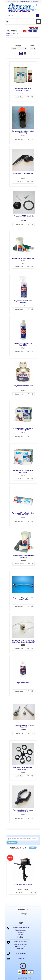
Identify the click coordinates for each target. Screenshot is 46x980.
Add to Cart (19, 97)
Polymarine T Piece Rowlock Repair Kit (23, 726)
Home (8, 34)
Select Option (19, 394)
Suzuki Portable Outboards (23, 885)
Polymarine (10, 35)
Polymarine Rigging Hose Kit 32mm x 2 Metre (23, 599)
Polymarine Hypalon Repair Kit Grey (23, 259)
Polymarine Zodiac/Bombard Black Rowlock (23, 811)
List (25, 53)
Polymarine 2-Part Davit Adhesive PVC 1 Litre (23, 90)
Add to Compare (32, 97)
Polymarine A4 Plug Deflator (23, 174)
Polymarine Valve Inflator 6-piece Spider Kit (23, 769)
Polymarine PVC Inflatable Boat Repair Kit (23, 556)
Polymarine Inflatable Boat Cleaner (23, 302)
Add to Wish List (28, 97)
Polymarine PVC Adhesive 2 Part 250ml (23, 471)
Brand (14, 34)
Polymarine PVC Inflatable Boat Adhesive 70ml (23, 514)
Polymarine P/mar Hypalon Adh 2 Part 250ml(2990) (23, 429)
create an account (32, 1)
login (23, 1)
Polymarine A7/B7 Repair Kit (23, 216)
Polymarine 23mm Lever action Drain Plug (23, 132)
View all (33, 848)
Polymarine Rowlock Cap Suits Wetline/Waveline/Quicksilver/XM (23, 641)
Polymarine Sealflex (23, 683)
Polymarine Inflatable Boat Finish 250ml (23, 344)
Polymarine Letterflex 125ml (23, 386)
